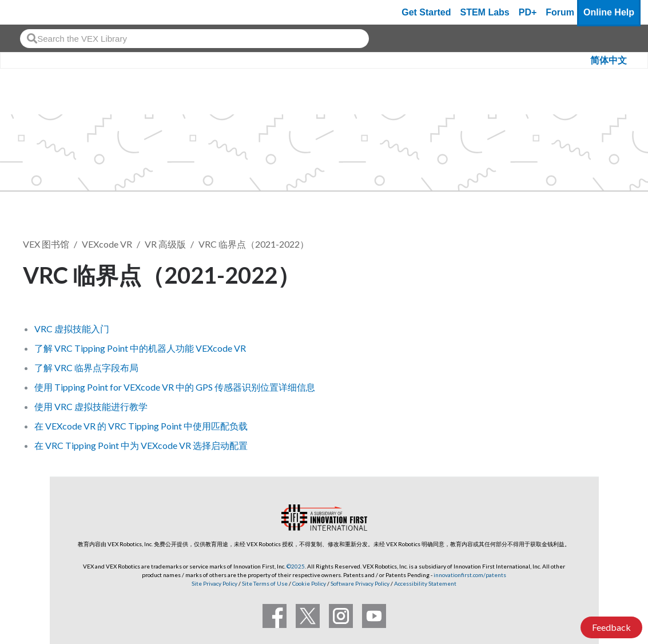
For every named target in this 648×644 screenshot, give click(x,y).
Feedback (611, 627)
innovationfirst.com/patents (470, 575)
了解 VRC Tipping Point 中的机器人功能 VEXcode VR (140, 348)
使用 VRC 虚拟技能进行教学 (91, 406)
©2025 (296, 566)
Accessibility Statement (425, 583)
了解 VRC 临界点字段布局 (86, 367)
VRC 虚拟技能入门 (72, 329)
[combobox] (194, 39)
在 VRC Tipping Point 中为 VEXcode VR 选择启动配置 (141, 445)
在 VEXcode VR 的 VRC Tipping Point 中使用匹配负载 (141, 426)
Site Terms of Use (264, 583)
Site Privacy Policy (214, 583)
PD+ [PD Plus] (528, 12)
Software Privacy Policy (360, 583)
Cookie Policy (309, 583)
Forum (560, 12)
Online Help (609, 12)
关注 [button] (601, 273)
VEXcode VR (107, 244)
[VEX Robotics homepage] (31, 12)
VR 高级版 (165, 244)
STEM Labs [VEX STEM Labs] (485, 12)
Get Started (426, 12)
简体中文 (609, 60)
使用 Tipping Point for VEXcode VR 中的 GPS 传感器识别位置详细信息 (175, 387)
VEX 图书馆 (46, 244)
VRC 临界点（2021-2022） (254, 244)
